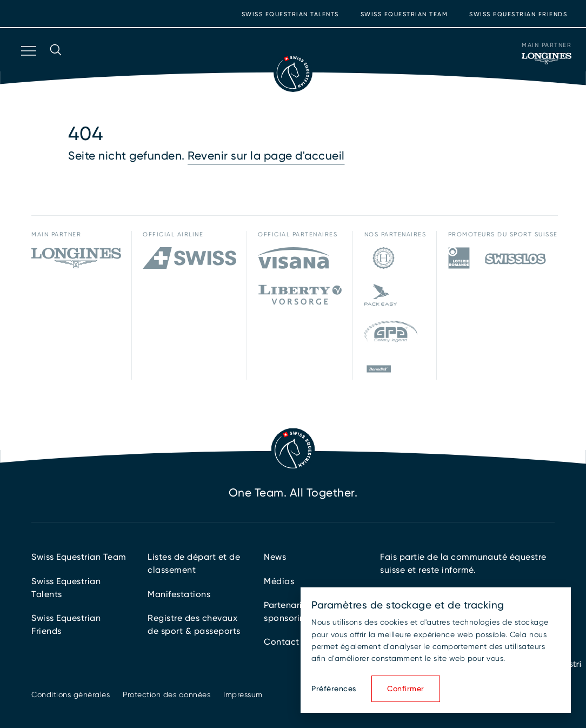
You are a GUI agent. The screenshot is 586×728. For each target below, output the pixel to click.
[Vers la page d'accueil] (293, 72)
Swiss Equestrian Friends (518, 14)
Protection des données (167, 694)
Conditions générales (71, 694)
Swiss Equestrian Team (404, 14)
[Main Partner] (547, 58)
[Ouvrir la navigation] (28, 65)
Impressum (243, 694)
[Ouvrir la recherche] (56, 65)
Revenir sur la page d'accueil (266, 155)
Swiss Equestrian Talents (290, 14)
